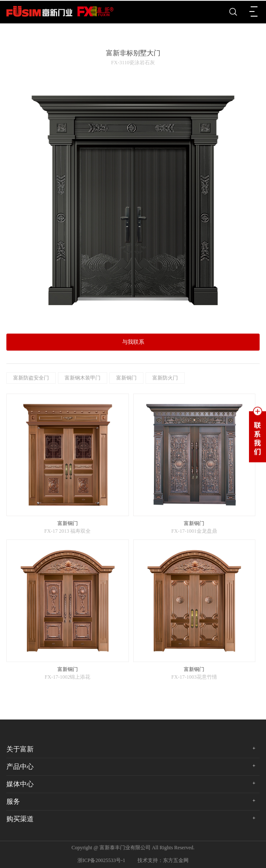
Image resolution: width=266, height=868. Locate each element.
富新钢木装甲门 (83, 378)
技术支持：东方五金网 (163, 860)
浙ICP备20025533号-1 (102, 860)
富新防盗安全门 (31, 378)
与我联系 (133, 342)
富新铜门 (126, 378)
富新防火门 (165, 378)
